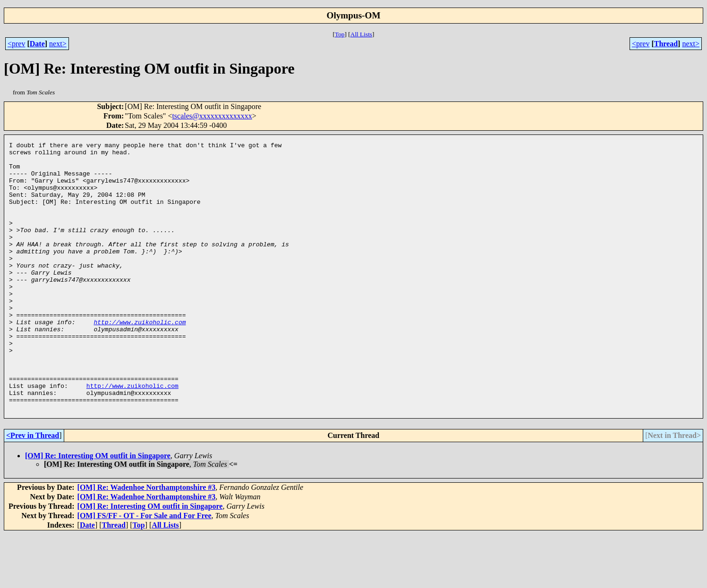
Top (340, 34)
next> (58, 44)
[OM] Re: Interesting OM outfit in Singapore (98, 509)
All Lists (361, 34)
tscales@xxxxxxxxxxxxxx (212, 116)
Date (37, 44)
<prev (16, 44)
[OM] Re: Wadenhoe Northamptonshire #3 (147, 541)
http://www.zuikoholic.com (140, 359)
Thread (666, 44)
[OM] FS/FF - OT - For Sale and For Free (145, 569)
